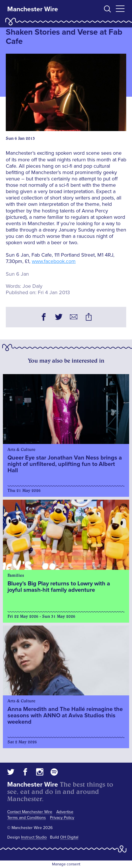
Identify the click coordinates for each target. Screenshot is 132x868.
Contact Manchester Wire (30, 812)
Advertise (65, 812)
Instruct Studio (34, 837)
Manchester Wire (33, 9)
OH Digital (69, 837)
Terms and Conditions (27, 818)
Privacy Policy (62, 818)
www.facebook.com (54, 261)
